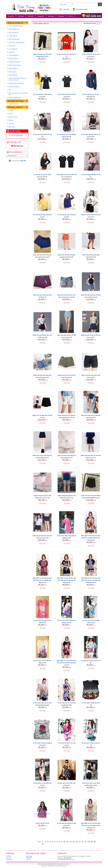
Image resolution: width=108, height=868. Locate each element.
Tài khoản (31, 16)
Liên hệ (71, 16)
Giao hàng (51, 16)
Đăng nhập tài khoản (82, 9)
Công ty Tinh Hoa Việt (60, 866)
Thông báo (61, 16)
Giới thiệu (21, 16)
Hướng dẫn (41, 16)
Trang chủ (11, 16)
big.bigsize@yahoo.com (68, 860)
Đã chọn (17, 136)
